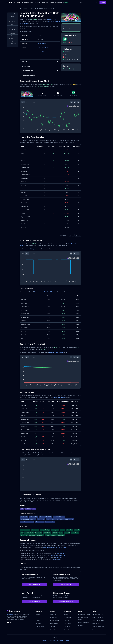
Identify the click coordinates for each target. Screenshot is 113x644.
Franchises (67, 630)
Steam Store (60, 553)
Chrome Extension (98, 614)
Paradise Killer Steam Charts (46, 8)
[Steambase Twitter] (13, 622)
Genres (66, 614)
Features (40, 62)
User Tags (67, 620)
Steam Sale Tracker (84, 614)
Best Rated (53, 614)
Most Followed (54, 620)
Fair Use (56, 641)
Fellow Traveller (42, 44)
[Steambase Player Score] (75, 36)
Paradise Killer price (30, 249)
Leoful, (39, 52)
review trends (24, 23)
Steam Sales (45, 2)
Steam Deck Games (56, 630)
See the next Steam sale (66, 602)
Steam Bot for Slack (98, 620)
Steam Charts (40, 627)
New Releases (54, 624)
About (61, 641)
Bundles (38, 624)
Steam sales (38, 292)
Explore (103, 2)
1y (31, 102)
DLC (37, 617)
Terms (50, 641)
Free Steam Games (84, 622)
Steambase (10, 615)
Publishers (67, 627)
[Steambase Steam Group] (11, 622)
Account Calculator (98, 627)
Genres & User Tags (40, 71)
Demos (38, 620)
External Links (40, 66)
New (32, 2)
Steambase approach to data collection (55, 547)
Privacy (44, 641)
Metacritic (58, 557)
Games (25, 8)
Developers (68, 624)
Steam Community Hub (58, 555)
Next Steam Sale (97, 624)
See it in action (66, 584)
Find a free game (34, 584)
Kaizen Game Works (43, 48)
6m (27, 254)
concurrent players (54, 21)
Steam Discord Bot (98, 617)
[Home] (20, 8)
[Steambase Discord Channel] (8, 622)
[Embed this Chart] (72, 102)
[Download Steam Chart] (78, 102)
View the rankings (34, 602)
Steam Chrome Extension (57, 2)
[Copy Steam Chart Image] (75, 102)
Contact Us (68, 641)
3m (27, 102)
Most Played (25, 2)
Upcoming (37, 2)
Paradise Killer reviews (56, 352)
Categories (67, 617)
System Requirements (40, 75)
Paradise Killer (33, 8)
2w (23, 102)
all (34, 102)
